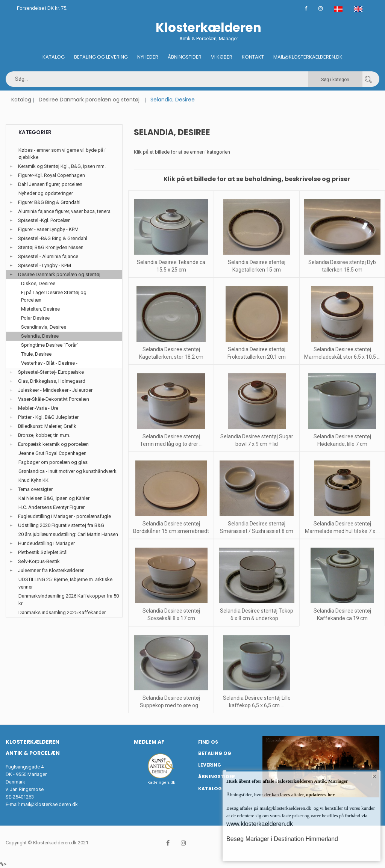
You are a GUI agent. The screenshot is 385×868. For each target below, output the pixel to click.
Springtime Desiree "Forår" (50, 345)
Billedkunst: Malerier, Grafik (47, 426)
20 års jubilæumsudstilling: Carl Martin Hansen (68, 534)
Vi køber (222, 57)
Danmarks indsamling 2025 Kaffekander (62, 612)
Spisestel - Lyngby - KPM (45, 265)
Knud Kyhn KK (33, 480)
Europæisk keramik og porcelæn (53, 444)
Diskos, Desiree (38, 283)
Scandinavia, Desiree (44, 327)
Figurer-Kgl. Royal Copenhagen (52, 175)
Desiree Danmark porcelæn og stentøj (89, 100)
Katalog (54, 57)
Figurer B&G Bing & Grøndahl (49, 202)
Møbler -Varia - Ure (38, 408)
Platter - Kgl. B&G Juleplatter (48, 417)
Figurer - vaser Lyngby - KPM (48, 229)
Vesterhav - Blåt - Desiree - (49, 363)
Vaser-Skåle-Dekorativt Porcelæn (54, 399)
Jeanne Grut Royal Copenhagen (52, 453)
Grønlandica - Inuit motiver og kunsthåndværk (67, 471)
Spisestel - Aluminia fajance (48, 256)
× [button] (375, 776)
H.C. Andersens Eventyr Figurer (52, 507)
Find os (208, 742)
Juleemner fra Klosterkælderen (51, 570)
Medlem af (149, 742)
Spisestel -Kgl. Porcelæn (44, 220)
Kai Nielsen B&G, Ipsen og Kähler (54, 498)
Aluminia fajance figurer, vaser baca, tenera (64, 211)
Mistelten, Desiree (40, 309)
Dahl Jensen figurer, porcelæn (50, 184)
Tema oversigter (35, 489)
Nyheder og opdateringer (46, 193)
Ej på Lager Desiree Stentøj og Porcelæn (54, 296)
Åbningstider (185, 57)
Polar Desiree (35, 318)
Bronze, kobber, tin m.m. (44, 435)
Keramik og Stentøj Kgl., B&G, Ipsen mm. (62, 166)
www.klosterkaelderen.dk (260, 824)
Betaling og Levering (101, 57)
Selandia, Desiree (40, 336)
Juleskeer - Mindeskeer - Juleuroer (55, 390)
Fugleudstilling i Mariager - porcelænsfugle (64, 516)
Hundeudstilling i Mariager (46, 543)
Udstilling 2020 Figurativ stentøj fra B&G (61, 525)
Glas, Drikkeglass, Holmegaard (52, 381)
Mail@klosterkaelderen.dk (308, 57)
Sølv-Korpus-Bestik (39, 561)
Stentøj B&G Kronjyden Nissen (51, 247)
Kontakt (253, 57)
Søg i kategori (335, 80)
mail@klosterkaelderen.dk (49, 804)
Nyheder (148, 57)
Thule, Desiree (36, 354)
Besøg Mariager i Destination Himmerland (282, 839)
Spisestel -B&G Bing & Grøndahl (53, 238)
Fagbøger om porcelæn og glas (53, 462)
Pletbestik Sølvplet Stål (43, 552)
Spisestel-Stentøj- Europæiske (51, 372)
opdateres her (320, 795)
